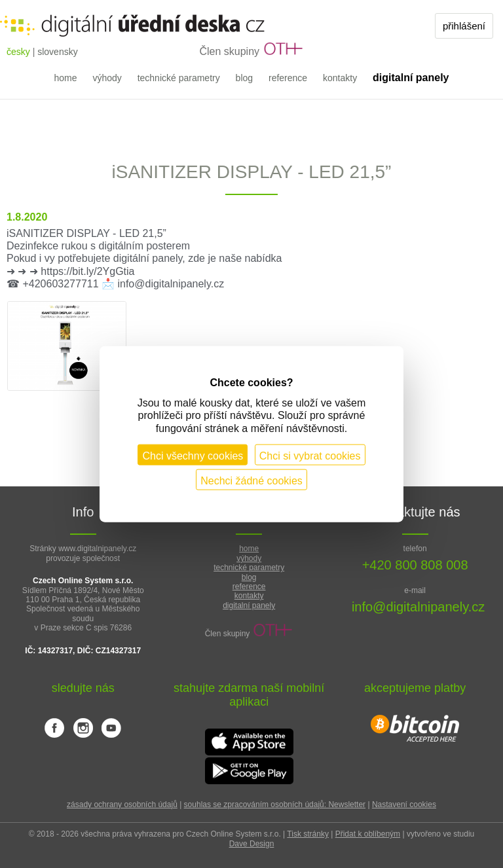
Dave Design (252, 844)
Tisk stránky (308, 834)
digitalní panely (249, 606)
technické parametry (179, 78)
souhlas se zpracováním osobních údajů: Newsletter (275, 805)
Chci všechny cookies (193, 455)
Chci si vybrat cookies (310, 455)
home (65, 78)
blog (244, 78)
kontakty (340, 78)
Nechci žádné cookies (251, 480)
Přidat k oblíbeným (368, 834)
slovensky (57, 52)
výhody (107, 78)
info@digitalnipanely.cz (418, 607)
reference (288, 78)
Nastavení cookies (404, 805)
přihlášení (464, 26)
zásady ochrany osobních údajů (122, 805)
